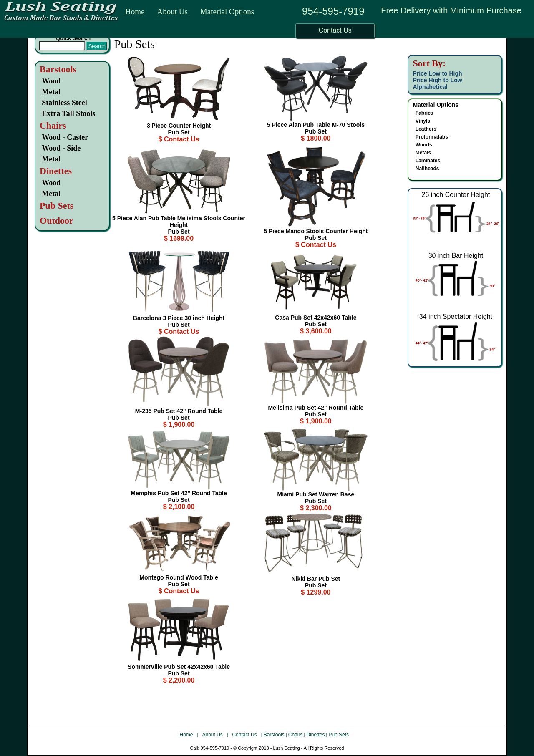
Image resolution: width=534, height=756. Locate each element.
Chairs (296, 735)
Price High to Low (437, 80)
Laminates (428, 161)
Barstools (58, 69)
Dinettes (315, 735)
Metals (423, 153)
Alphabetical (430, 87)
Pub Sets (339, 735)
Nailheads (427, 169)
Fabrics (424, 113)
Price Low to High (437, 73)
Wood (51, 81)
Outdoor (57, 220)
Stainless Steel (64, 103)
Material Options (227, 11)
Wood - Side (61, 148)
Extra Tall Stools (68, 113)
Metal (51, 92)
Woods (424, 145)
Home (135, 11)
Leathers (426, 129)
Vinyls (423, 121)
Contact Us (245, 735)
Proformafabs (432, 137)
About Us (172, 11)
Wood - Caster (65, 137)
